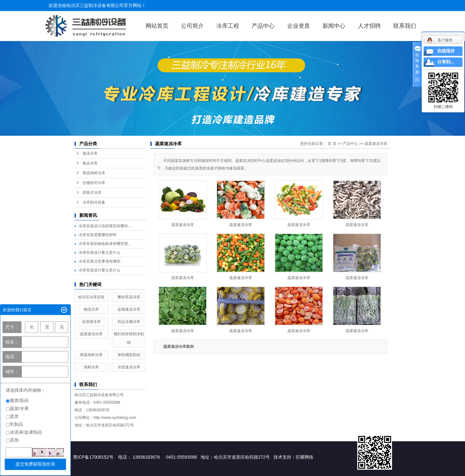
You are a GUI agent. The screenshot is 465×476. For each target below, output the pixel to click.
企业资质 (299, 26)
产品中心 (263, 26)
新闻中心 (334, 26)
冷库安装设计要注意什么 (100, 270)
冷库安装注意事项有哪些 (100, 261)
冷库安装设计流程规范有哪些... (105, 226)
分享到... (446, 62)
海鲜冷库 (91, 367)
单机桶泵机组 (129, 355)
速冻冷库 (90, 153)
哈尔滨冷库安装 (91, 297)
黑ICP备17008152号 (93, 457)
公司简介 (192, 26)
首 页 (332, 144)
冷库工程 (228, 26)
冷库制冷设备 (94, 202)
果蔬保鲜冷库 (94, 173)
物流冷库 (91, 309)
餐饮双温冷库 (129, 297)
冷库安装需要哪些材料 (98, 235)
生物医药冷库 (94, 183)
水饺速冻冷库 (129, 367)
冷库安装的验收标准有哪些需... (105, 244)
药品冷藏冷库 (129, 322)
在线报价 (446, 51)
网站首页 (157, 26)
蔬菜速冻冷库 (91, 334)
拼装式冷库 (92, 193)
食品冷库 (90, 163)
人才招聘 (369, 26)
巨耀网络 (305, 457)
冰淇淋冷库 (91, 322)
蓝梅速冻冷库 (129, 309)
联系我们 (405, 26)
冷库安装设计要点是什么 (100, 253)
